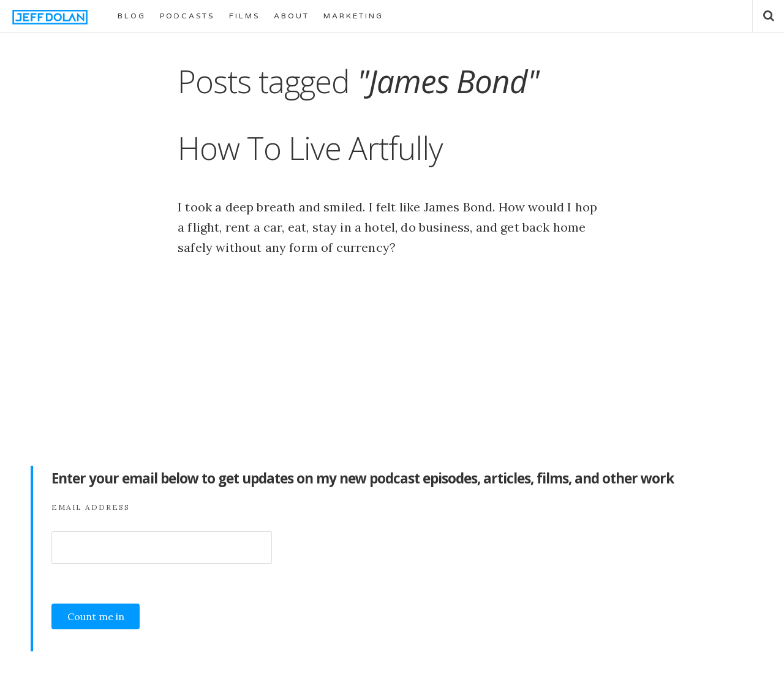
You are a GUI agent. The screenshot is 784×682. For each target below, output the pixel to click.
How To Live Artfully (310, 148)
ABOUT (292, 16)
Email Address (91, 507)
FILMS (244, 16)
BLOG (132, 16)
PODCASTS (187, 16)
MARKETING (353, 16)
